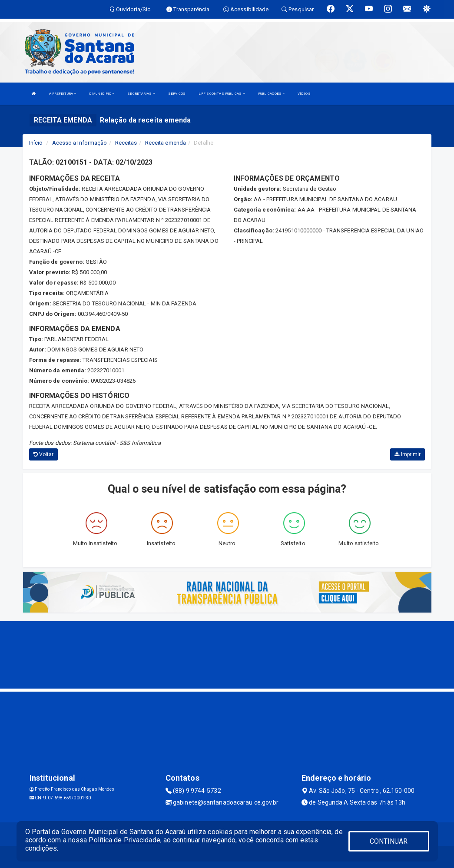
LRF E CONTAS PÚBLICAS (222, 94)
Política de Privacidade (124, 840)
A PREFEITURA (63, 94)
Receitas (126, 143)
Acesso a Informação (80, 143)
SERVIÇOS (177, 94)
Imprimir (408, 454)
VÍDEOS (304, 94)
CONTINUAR (389, 841)
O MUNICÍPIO (102, 94)
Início (36, 143)
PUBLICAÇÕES (271, 94)
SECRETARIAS (141, 94)
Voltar (44, 454)
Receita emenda (166, 143)
